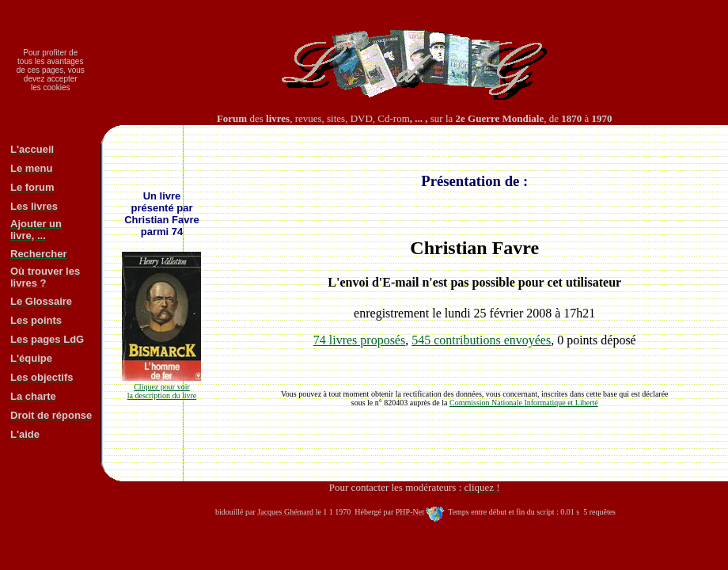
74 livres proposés (359, 340)
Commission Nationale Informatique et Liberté (524, 403)
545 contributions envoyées (481, 340)
